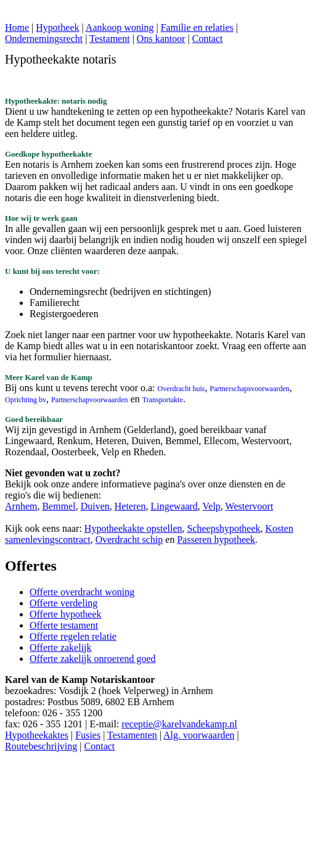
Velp (212, 506)
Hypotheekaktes (37, 735)
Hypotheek (57, 27)
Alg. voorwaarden (199, 735)
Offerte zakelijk (61, 647)
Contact (208, 39)
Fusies (88, 735)
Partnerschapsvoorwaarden (250, 389)
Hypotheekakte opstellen (133, 528)
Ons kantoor (161, 39)
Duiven (95, 506)
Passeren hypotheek (216, 539)
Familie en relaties (197, 27)
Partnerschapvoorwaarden (90, 400)
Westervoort (250, 506)
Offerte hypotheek (66, 614)
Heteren (130, 506)
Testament (110, 39)
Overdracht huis (181, 389)
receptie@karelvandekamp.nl (179, 724)
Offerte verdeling (63, 603)
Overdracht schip (129, 539)
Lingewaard (174, 506)
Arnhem (21, 506)
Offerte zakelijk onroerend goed (93, 659)
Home (17, 27)
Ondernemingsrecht (44, 39)
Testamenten (132, 735)
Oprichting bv (26, 400)
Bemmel (59, 506)
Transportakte (163, 400)
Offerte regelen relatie (73, 636)
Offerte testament (64, 625)
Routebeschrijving (41, 746)
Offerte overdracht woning (82, 592)
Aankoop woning (120, 27)
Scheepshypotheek (223, 528)
